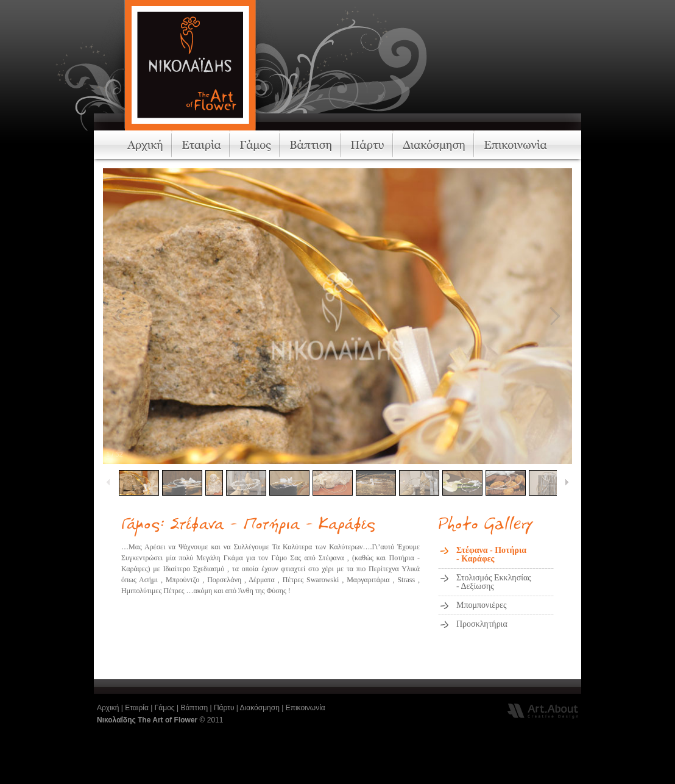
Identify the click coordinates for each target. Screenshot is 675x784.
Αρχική (108, 708)
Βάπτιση (194, 708)
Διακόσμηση (260, 708)
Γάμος (165, 708)
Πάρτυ (224, 708)
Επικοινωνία (306, 708)
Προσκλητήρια (482, 624)
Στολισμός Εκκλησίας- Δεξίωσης (494, 582)
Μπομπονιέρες (481, 605)
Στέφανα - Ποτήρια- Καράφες (491, 554)
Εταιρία (137, 708)
